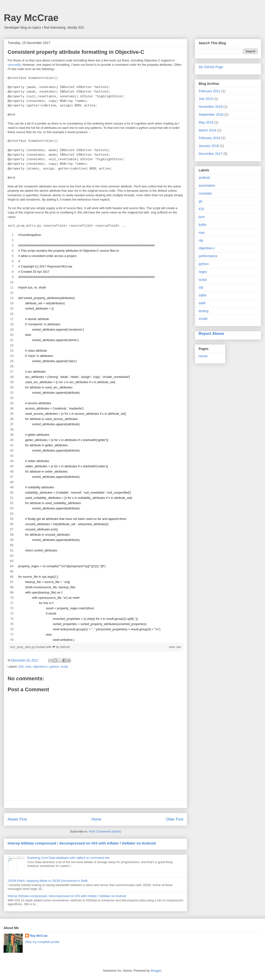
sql (201, 287)
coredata (205, 193)
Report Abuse (211, 333)
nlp (201, 240)
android (204, 178)
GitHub (65, 647)
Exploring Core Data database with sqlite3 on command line (68, 858)
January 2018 (209, 146)
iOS (21, 667)
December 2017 (211, 154)
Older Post (175, 819)
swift (202, 303)
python (54, 667)
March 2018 (207, 130)
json (202, 217)
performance (208, 256)
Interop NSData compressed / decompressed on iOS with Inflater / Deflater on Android (82, 843)
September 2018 (211, 114)
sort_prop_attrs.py (23, 647)
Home (96, 819)
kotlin (203, 225)
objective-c (40, 667)
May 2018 (206, 122)
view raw (175, 647)
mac (28, 667)
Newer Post (17, 819)
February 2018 (209, 138)
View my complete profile (42, 942)
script (64, 667)
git (200, 201)
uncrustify (14, 65)
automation (207, 185)
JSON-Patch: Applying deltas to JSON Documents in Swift (48, 881)
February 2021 (209, 91)
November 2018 (211, 107)
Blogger (156, 971)
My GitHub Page (211, 67)
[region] (95, 437)
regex (203, 272)
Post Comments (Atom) (105, 831)
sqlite (203, 295)
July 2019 (206, 99)
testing (204, 311)
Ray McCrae (31, 18)
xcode (203, 319)
